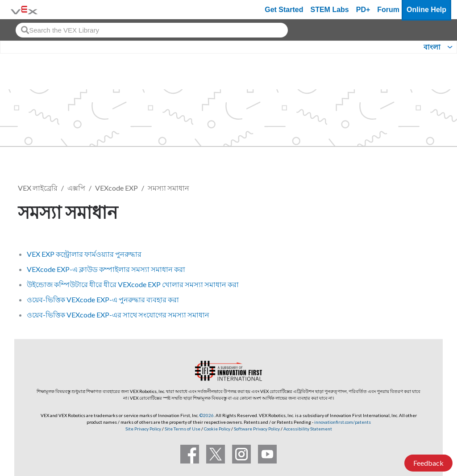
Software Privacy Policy (257, 429)
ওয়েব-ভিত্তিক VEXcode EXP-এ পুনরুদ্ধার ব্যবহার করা (103, 299)
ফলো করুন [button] (413, 211)
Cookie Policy (217, 429)
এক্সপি (76, 188)
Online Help (426, 10)
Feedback (428, 463)
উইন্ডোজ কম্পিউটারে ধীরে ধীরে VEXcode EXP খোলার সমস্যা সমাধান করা (133, 284)
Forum (388, 10)
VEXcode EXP (116, 188)
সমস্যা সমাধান (168, 188)
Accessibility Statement (308, 429)
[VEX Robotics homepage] (24, 10)
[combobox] (152, 30)
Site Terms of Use (182, 429)
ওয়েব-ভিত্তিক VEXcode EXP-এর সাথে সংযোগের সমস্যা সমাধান (118, 315)
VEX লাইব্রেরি (38, 188)
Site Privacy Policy (143, 429)
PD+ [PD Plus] (363, 10)
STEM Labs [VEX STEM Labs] (330, 10)
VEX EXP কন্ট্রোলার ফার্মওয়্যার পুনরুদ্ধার (84, 254)
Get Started (284, 10)
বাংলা (432, 47)
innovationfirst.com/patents (343, 422)
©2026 (207, 415)
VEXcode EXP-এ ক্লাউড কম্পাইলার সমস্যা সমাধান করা (106, 269)
